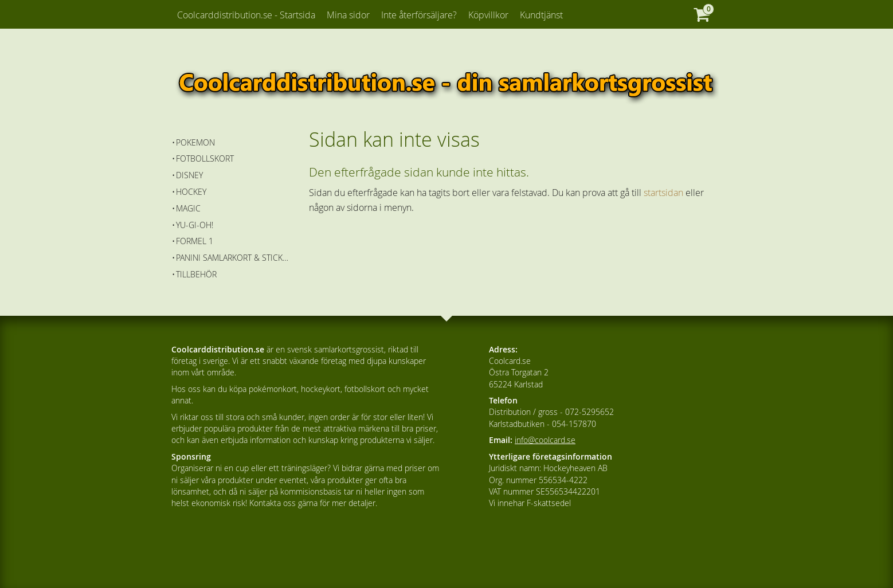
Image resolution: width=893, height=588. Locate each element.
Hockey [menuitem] (191, 192)
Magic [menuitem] (188, 208)
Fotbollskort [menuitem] (205, 158)
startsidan (663, 193)
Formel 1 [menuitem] (195, 241)
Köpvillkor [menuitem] (488, 15)
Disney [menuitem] (189, 175)
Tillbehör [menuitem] (196, 274)
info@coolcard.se (545, 440)
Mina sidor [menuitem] (348, 15)
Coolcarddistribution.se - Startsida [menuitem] (246, 15)
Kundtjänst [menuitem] (541, 15)
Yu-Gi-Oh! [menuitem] (195, 225)
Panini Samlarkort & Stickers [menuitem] (234, 258)
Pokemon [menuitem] (195, 142)
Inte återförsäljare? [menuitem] (419, 15)
